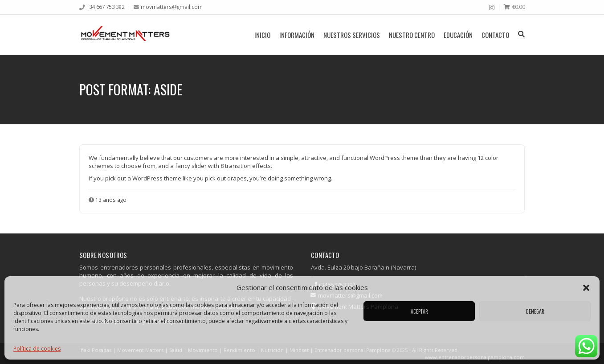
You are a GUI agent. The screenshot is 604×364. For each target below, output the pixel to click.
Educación (458, 35)
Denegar (535, 311)
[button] (586, 288)
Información (297, 35)
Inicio (262, 35)
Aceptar (419, 311)
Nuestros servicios (352, 35)
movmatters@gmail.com (172, 7)
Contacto (495, 35)
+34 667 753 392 (106, 7)
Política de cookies (37, 349)
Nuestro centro (412, 35)
